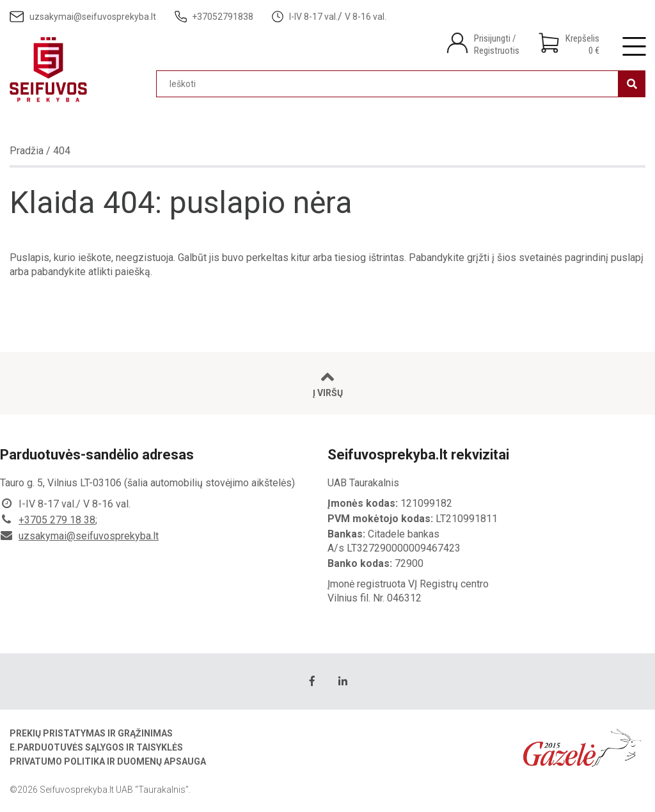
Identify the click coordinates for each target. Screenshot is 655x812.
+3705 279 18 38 (57, 520)
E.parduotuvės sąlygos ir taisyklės (96, 747)
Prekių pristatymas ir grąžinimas (91, 733)
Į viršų (328, 384)
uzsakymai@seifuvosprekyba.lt (89, 536)
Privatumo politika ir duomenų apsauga (108, 761)
